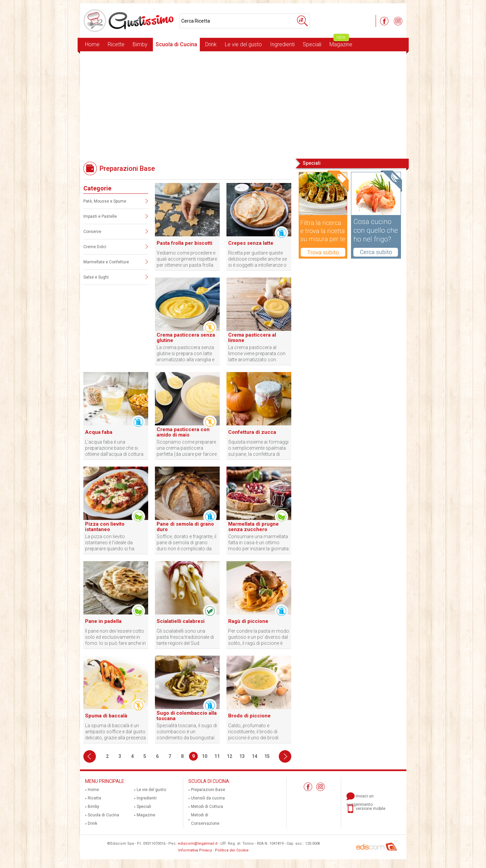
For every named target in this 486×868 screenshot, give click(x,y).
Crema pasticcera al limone (252, 338)
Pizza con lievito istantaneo (105, 527)
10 (205, 756)
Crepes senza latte (251, 243)
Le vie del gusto (243, 44)
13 (242, 756)
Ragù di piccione (248, 621)
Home (92, 44)
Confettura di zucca (252, 432)
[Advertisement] (243, 104)
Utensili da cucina (208, 798)
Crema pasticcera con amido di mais (183, 432)
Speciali (312, 44)
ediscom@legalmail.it (198, 844)
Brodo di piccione (249, 716)
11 (217, 756)
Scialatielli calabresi (181, 621)
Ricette (116, 44)
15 (267, 756)
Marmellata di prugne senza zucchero (253, 527)
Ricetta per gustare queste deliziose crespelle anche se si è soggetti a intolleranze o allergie (258, 259)
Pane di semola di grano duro (185, 527)
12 (230, 756)
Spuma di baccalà (106, 716)
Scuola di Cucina (176, 44)
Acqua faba (99, 432)
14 (254, 756)
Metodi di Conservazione (205, 819)
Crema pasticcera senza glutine (186, 338)
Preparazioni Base (208, 790)
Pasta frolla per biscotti (184, 243)
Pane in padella (103, 621)
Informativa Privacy (195, 850)
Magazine (341, 43)
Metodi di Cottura (207, 807)
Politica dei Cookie (232, 850)
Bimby (140, 44)
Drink (211, 44)
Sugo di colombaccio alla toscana (187, 716)
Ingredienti (282, 44)
